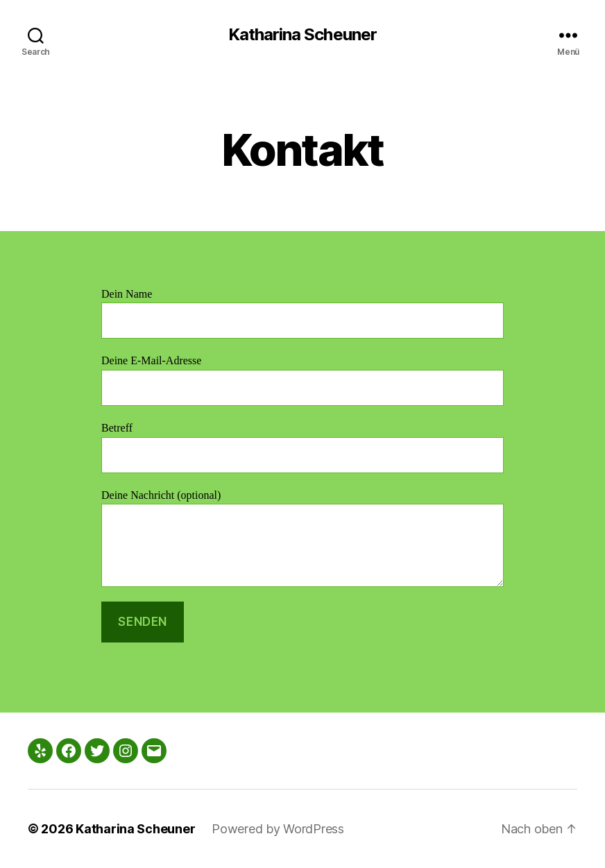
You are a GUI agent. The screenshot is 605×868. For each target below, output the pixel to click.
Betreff (302, 447)
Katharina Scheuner (302, 35)
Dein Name (302, 313)
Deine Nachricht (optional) (302, 538)
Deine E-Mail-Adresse (302, 380)
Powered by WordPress (278, 829)
